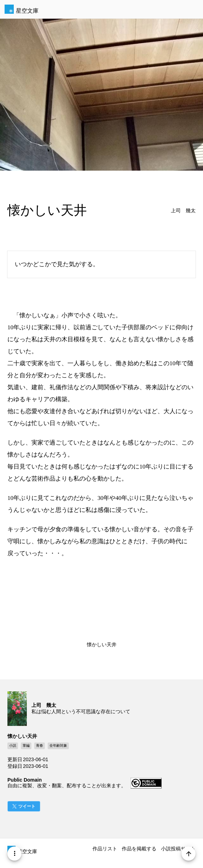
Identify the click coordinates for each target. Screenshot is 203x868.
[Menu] (14, 854)
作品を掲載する (139, 849)
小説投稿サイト (178, 849)
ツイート (27, 806)
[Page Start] (189, 854)
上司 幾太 (183, 211)
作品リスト (105, 849)
